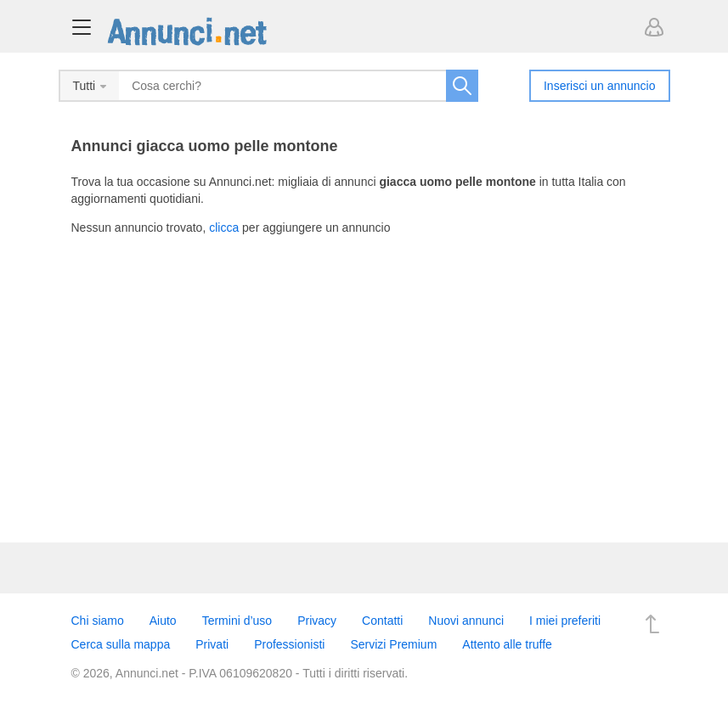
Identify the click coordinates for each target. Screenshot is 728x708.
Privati (212, 644)
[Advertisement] (364, 381)
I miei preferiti (565, 621)
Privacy (317, 621)
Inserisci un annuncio (600, 86)
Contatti (382, 621)
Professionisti (289, 644)
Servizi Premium (393, 644)
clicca (224, 228)
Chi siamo (98, 621)
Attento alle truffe (507, 644)
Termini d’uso (237, 621)
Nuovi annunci (466, 621)
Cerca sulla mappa (121, 644)
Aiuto (163, 621)
